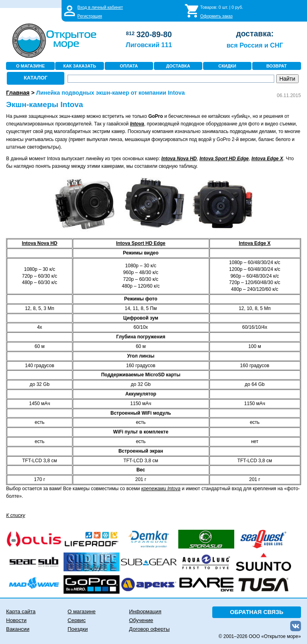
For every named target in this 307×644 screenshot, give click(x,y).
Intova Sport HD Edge (141, 243)
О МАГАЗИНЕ (30, 66)
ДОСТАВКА (178, 66)
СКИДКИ (227, 66)
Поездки (78, 629)
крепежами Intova (161, 489)
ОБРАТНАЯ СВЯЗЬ (257, 612)
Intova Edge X (254, 243)
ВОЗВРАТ (276, 66)
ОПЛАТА (129, 66)
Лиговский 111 (149, 45)
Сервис (77, 620)
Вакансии (18, 629)
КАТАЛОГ (36, 78)
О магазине (82, 611)
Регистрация (90, 16)
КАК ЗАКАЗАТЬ (80, 66)
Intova (137, 124)
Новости (16, 620)
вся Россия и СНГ (255, 45)
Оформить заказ (216, 16)
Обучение (141, 620)
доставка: (255, 34)
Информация (145, 611)
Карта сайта (21, 611)
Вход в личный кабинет (100, 7)
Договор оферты (150, 629)
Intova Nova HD (179, 159)
